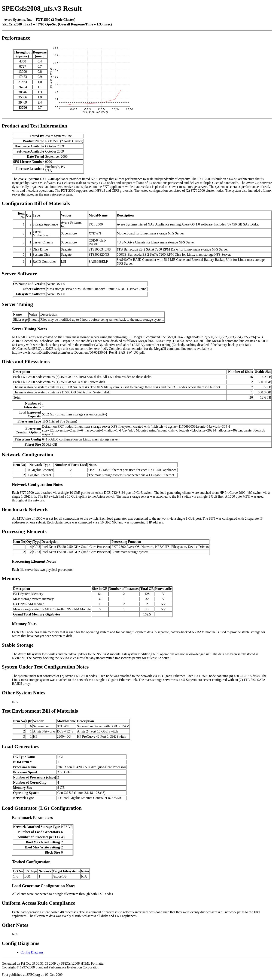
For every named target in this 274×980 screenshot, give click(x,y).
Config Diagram (32, 952)
